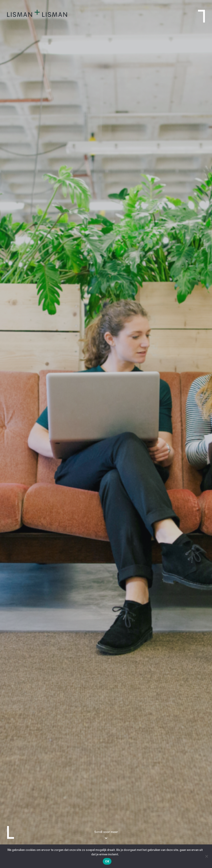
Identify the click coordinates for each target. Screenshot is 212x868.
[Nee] (206, 856)
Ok (107, 861)
